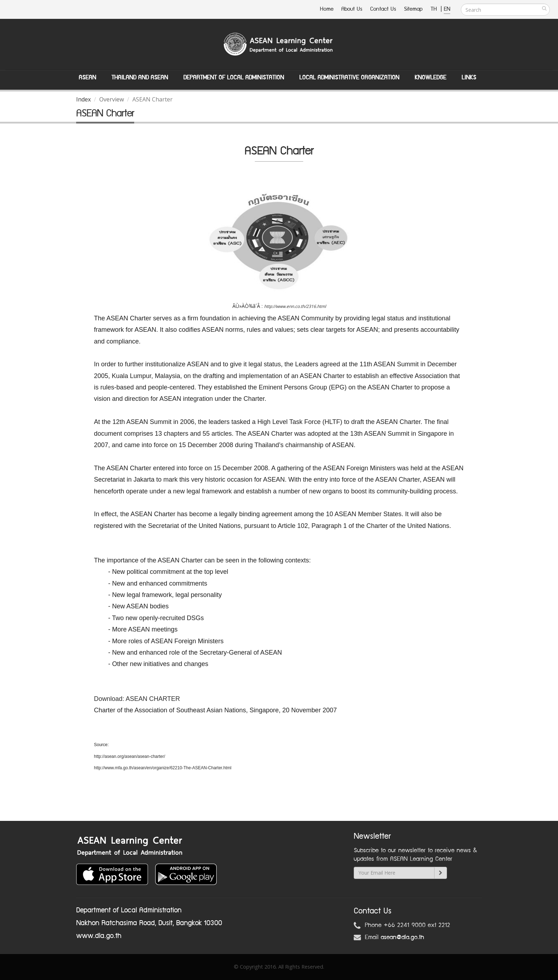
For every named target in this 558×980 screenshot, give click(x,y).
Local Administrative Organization (349, 78)
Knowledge (430, 78)
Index (83, 99)
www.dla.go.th (99, 936)
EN (447, 9)
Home (327, 9)
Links (469, 78)
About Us (352, 9)
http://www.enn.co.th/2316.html (295, 306)
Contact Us (383, 9)
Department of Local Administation (234, 78)
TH (435, 9)
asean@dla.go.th (402, 937)
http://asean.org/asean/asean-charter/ (130, 756)
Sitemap (413, 9)
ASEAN (87, 78)
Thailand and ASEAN (140, 78)
